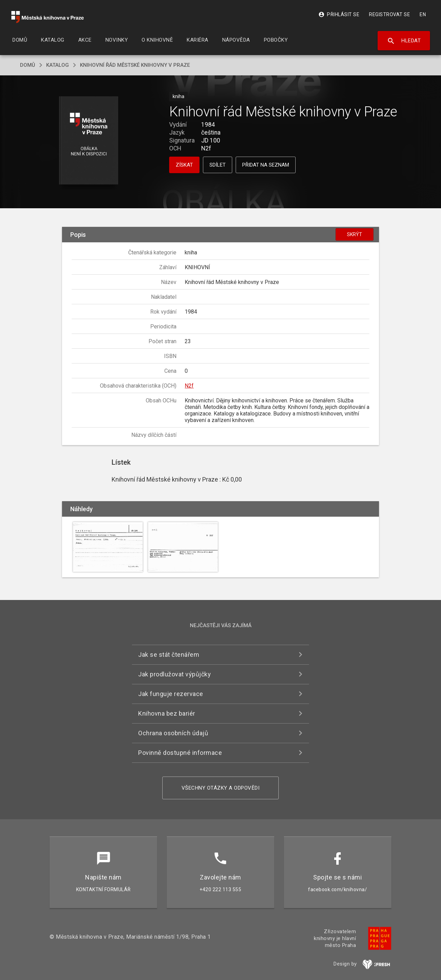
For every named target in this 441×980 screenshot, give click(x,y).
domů (28, 65)
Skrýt (355, 234)
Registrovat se (389, 14)
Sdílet (218, 165)
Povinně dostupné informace (180, 753)
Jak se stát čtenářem (169, 655)
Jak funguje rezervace (171, 694)
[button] (89, 141)
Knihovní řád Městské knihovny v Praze (135, 65)
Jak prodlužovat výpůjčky (175, 674)
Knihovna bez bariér (167, 713)
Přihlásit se (339, 14)
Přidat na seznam (266, 165)
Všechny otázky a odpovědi (221, 788)
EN (423, 14)
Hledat (404, 41)
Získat (184, 165)
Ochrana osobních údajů (173, 733)
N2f (189, 386)
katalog (58, 65)
